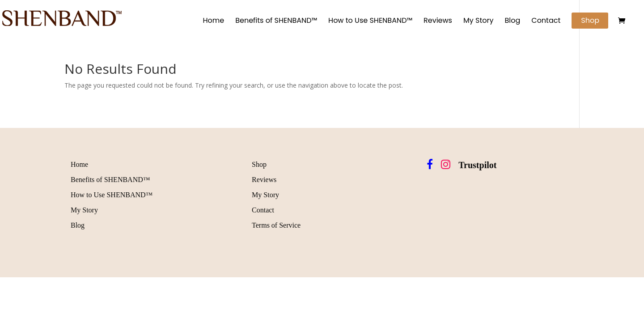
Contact (546, 21)
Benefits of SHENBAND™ (276, 21)
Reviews (438, 21)
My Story (479, 21)
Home (213, 21)
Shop (590, 20)
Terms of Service (276, 225)
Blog (512, 21)
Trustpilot (477, 165)
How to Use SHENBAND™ (370, 21)
